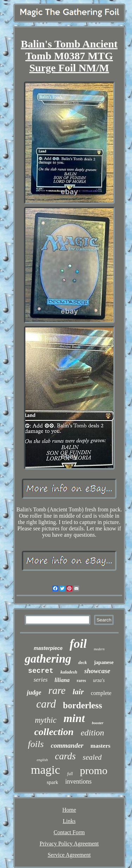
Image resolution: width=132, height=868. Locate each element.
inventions (78, 781)
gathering (48, 659)
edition (92, 733)
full (70, 774)
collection (54, 732)
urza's (99, 680)
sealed (92, 757)
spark (53, 782)
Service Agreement (69, 855)
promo (94, 770)
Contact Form (69, 832)
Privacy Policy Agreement (69, 844)
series (40, 680)
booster (98, 723)
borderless (83, 705)
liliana (62, 680)
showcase (97, 671)
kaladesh (69, 672)
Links (69, 821)
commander (67, 745)
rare (57, 690)
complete (101, 693)
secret (41, 671)
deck (83, 662)
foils (36, 744)
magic (46, 770)
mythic (46, 720)
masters (100, 746)
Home (69, 810)
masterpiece (48, 648)
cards (65, 756)
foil (78, 644)
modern (99, 649)
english (42, 760)
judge (34, 693)
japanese (104, 662)
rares (81, 681)
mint (74, 718)
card (46, 704)
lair (78, 692)
